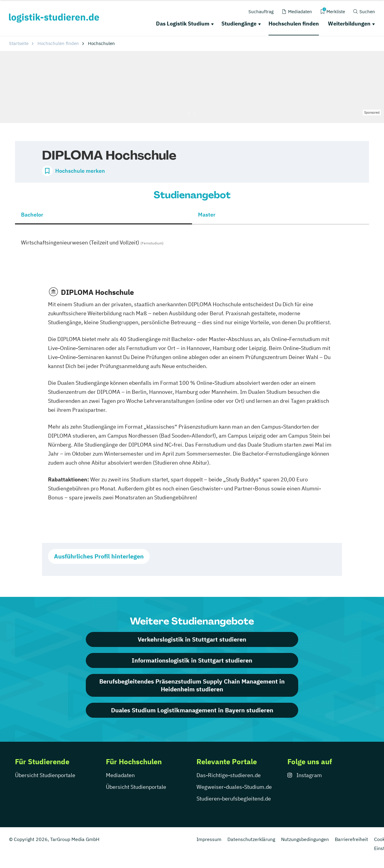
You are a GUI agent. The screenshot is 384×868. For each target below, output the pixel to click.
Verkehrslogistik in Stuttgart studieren (192, 639)
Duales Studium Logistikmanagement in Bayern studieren (192, 710)
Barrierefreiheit (351, 839)
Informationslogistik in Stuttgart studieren (192, 660)
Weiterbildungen (349, 24)
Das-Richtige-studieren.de (229, 775)
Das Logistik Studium (183, 24)
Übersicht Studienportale (45, 775)
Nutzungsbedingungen (305, 839)
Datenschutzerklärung (251, 839)
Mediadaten (120, 775)
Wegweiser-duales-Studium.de (234, 787)
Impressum (209, 839)
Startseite (19, 43)
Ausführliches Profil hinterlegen (99, 556)
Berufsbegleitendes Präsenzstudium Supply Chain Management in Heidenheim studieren (192, 685)
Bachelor (32, 215)
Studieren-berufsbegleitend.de (234, 799)
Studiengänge (239, 24)
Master (207, 215)
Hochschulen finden (294, 24)
